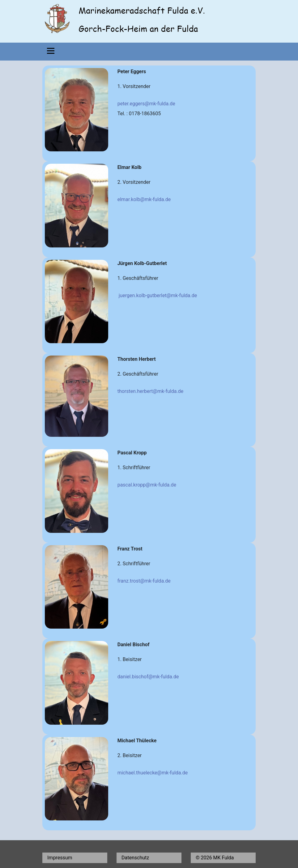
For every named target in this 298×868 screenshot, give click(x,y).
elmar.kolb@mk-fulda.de (144, 199)
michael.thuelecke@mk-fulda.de (153, 773)
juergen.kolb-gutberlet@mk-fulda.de (158, 295)
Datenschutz (135, 858)
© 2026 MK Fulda (215, 858)
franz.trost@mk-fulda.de (144, 581)
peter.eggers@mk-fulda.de (146, 104)
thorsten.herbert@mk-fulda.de (151, 391)
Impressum (60, 858)
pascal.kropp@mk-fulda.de (147, 485)
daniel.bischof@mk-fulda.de (148, 677)
